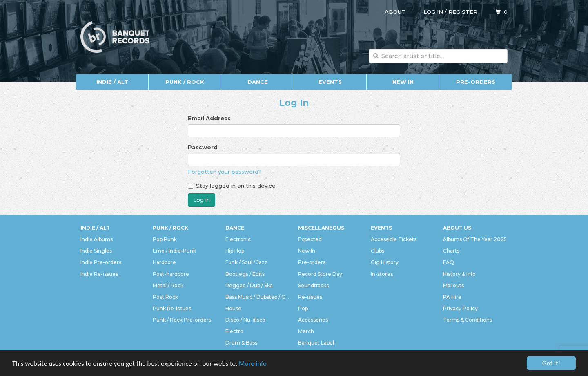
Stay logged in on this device (232, 186)
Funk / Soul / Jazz (246, 262)
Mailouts (453, 285)
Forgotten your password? (225, 172)
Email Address (209, 118)
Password (203, 147)
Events (330, 82)
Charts (451, 251)
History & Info (459, 274)
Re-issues (310, 297)
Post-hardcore (171, 274)
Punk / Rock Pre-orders (182, 320)
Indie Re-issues (99, 274)
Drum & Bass (241, 343)
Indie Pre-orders (101, 262)
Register (463, 12)
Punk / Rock (185, 82)
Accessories (313, 320)
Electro (234, 331)
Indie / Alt (112, 82)
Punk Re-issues (172, 308)
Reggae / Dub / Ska (249, 285)
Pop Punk (165, 239)
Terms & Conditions (468, 320)
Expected (310, 239)
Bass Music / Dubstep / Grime (258, 297)
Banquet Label (316, 343)
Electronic (238, 239)
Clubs (378, 251)
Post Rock (165, 297)
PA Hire (452, 297)
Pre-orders (476, 82)
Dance (258, 82)
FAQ (449, 262)
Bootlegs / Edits (245, 274)
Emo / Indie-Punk (174, 251)
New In (403, 82)
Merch (306, 331)
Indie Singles (96, 251)
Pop (303, 308)
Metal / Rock (168, 285)
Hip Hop (235, 251)
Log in (433, 12)
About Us (457, 228)
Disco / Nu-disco (245, 320)
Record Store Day (320, 274)
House (233, 308)
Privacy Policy (460, 308)
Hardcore (164, 262)
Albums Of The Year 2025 (475, 239)
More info (253, 364)
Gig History (385, 262)
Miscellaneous (321, 228)
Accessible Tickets (394, 239)
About (395, 12)
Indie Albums (97, 239)
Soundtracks (313, 285)
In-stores (382, 274)
